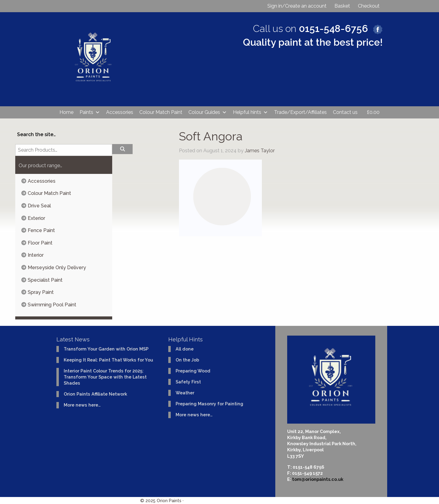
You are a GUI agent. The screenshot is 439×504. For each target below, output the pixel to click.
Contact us (345, 112)
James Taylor (260, 151)
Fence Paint (41, 230)
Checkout (369, 6)
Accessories (120, 112)
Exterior (36, 218)
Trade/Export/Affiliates (300, 112)
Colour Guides (208, 112)
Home (66, 112)
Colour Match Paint (161, 112)
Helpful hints (250, 112)
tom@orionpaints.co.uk (318, 479)
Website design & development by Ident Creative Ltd (242, 500)
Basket (342, 6)
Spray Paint (41, 292)
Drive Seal (39, 206)
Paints (90, 112)
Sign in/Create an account (297, 6)
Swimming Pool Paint (52, 305)
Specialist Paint (45, 280)
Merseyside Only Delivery (57, 268)
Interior (36, 255)
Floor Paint (40, 243)
